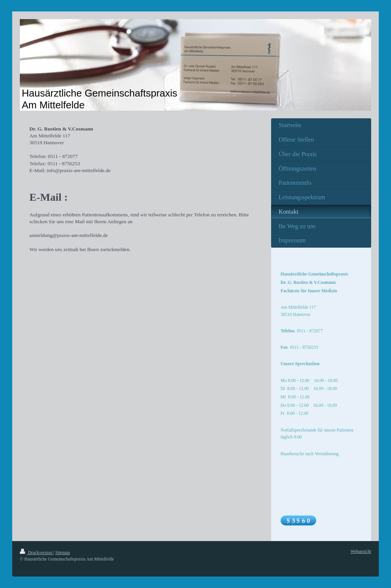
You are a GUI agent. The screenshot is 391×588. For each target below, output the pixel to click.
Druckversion (36, 553)
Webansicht (361, 552)
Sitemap (63, 553)
